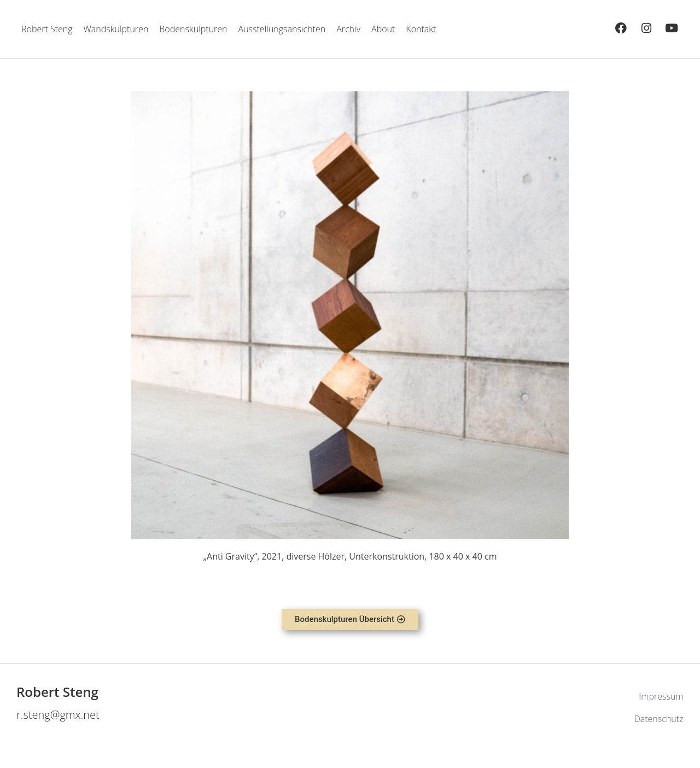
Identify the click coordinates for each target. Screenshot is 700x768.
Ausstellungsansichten (282, 29)
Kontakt (421, 29)
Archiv (348, 29)
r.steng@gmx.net (58, 715)
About (383, 29)
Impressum (661, 696)
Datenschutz (658, 719)
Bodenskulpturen (193, 29)
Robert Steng (47, 29)
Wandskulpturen (116, 29)
